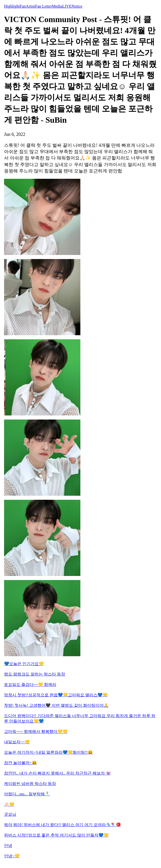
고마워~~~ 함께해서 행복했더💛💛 (36, 732)
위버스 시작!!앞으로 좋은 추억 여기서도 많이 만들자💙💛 (56, 835)
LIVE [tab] (67, 6)
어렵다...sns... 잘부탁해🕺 (27, 794)
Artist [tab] (30, 6)
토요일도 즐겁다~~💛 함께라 (30, 685)
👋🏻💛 (9, 804)
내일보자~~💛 (17, 742)
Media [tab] (57, 6)
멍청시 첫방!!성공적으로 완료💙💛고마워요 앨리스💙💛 (56, 695)
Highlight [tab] (12, 6)
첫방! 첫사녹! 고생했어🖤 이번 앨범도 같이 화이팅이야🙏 (56, 705)
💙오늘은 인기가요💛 (24, 664)
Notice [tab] (77, 6)
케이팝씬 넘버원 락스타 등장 (30, 784)
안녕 (8, 846)
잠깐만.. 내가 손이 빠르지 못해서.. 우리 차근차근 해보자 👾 (57, 773)
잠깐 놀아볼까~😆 (20, 763)
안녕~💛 (12, 856)
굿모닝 (10, 814)
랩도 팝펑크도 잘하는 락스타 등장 (35, 674)
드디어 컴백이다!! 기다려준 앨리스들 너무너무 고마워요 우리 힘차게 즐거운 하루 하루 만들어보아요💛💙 (80, 718)
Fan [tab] (23, 6)
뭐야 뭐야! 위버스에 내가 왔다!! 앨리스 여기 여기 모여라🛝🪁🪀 (63, 825)
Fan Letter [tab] (43, 6)
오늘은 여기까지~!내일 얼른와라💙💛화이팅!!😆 (48, 752)
